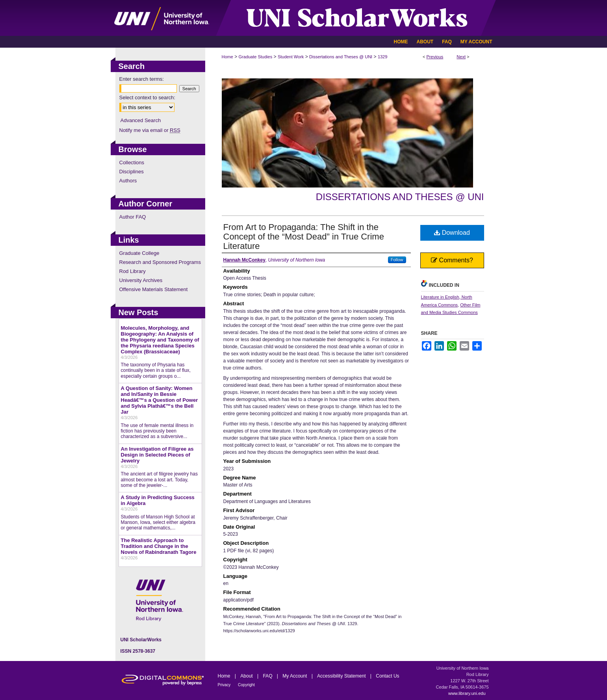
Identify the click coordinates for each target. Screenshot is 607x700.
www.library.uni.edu (467, 693)
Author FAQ (133, 217)
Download (452, 233)
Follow (397, 260)
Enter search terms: (142, 79)
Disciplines (132, 172)
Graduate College (139, 253)
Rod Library (133, 271)
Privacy (225, 685)
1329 (382, 57)
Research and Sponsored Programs (160, 262)
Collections (132, 162)
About (247, 676)
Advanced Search (141, 120)
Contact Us (387, 676)
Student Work (291, 57)
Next (461, 57)
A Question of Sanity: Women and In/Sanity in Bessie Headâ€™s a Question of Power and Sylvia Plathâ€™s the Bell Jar (160, 400)
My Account (295, 676)
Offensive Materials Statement (154, 289)
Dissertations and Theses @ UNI (341, 57)
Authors (128, 181)
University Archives (141, 280)
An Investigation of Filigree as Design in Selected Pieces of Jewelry (157, 455)
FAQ (268, 676)
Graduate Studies (256, 57)
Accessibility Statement (342, 676)
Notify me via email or (150, 130)
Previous (435, 57)
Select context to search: (147, 97)
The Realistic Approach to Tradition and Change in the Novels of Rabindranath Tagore (159, 546)
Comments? (452, 260)
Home (227, 57)
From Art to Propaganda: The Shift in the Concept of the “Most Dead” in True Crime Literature (304, 237)
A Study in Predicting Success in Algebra (158, 500)
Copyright (246, 685)
